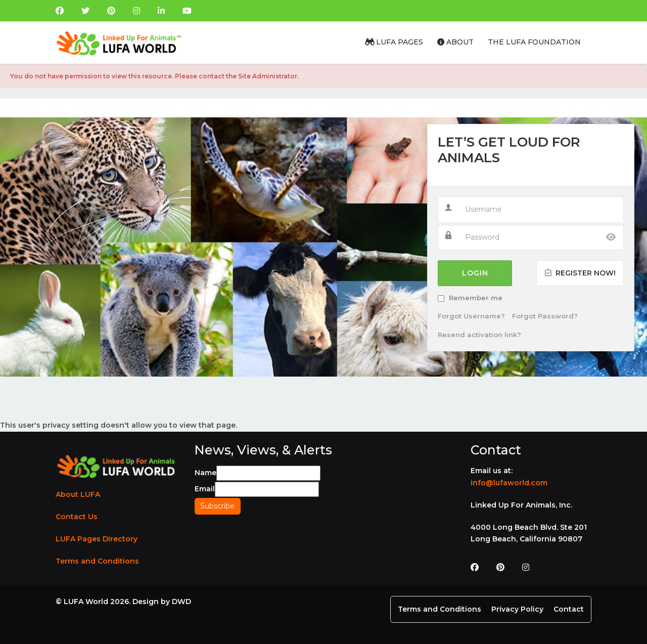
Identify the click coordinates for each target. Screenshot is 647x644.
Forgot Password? (545, 316)
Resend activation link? (479, 335)
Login (475, 273)
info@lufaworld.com (509, 483)
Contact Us (77, 517)
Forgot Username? (471, 316)
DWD (181, 602)
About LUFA (78, 494)
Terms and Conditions (97, 561)
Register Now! (580, 273)
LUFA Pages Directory (97, 539)
